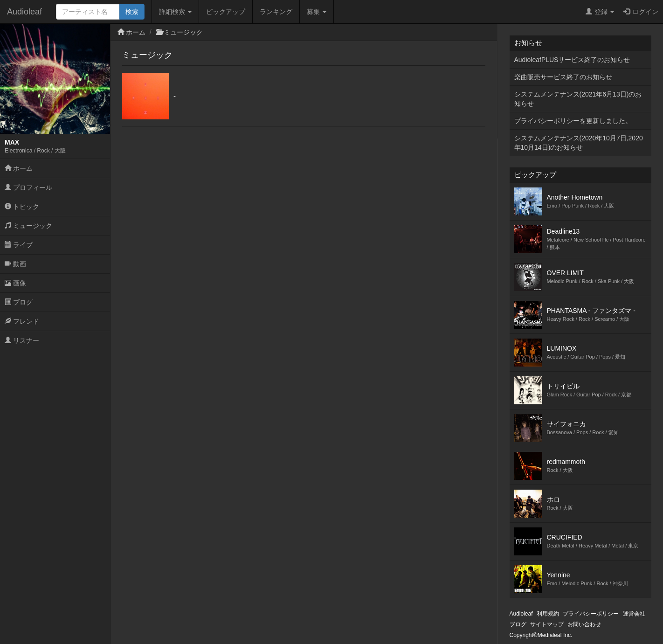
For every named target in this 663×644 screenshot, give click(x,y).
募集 (317, 12)
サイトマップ (547, 624)
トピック (22, 207)
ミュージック (28, 226)
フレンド (22, 321)
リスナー (22, 340)
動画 (15, 264)
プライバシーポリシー (591, 614)
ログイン (641, 12)
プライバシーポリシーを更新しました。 (573, 121)
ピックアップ (226, 12)
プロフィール (28, 187)
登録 (600, 12)
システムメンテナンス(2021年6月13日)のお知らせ (578, 99)
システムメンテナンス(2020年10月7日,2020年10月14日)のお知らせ (579, 143)
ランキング (276, 12)
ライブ (19, 245)
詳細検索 (175, 12)
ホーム (19, 168)
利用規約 (548, 614)
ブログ (19, 302)
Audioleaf (24, 12)
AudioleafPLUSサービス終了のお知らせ (572, 60)
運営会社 (634, 614)
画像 (15, 283)
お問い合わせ (584, 624)
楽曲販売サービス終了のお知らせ (563, 77)
